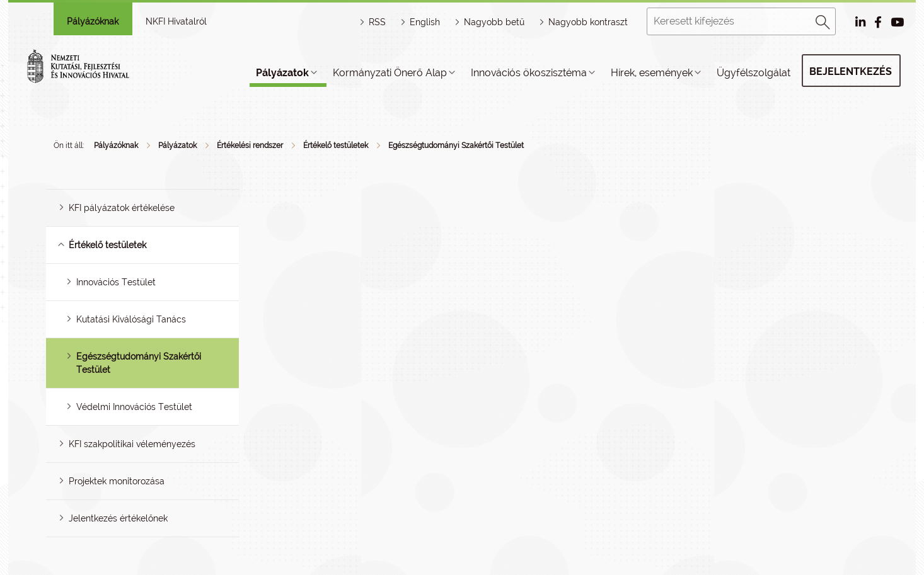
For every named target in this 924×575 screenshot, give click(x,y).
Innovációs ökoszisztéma (529, 73)
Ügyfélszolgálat (754, 73)
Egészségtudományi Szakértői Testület (456, 145)
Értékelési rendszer (250, 145)
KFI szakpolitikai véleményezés (132, 444)
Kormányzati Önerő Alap (390, 73)
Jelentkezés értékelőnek (118, 518)
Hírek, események (652, 73)
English (425, 22)
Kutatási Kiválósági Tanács (131, 319)
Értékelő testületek (336, 145)
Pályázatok (282, 73)
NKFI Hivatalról (176, 21)
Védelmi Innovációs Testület (134, 407)
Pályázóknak (93, 21)
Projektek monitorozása (117, 481)
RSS (377, 22)
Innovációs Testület (116, 282)
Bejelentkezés (851, 71)
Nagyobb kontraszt (588, 22)
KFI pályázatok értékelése (122, 208)
